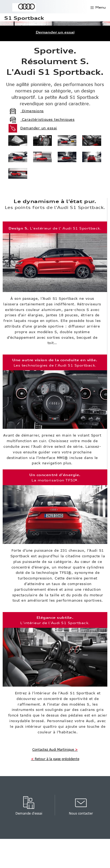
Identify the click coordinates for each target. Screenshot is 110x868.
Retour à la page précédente (55, 759)
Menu (101, 7)
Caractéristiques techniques (42, 119)
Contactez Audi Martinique (55, 749)
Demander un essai (55, 32)
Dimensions (26, 111)
